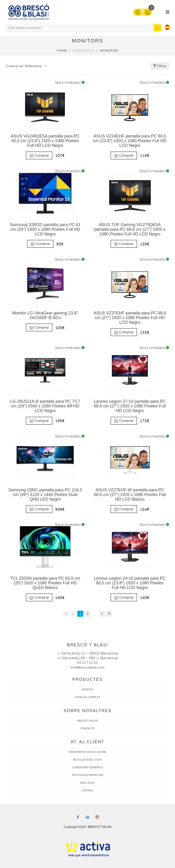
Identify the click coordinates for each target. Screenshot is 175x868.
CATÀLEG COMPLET (87, 697)
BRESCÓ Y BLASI (87, 721)
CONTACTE (88, 728)
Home (62, 51)
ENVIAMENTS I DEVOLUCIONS (87, 752)
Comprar (39, 156)
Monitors (109, 51)
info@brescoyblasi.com (87, 667)
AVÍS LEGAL (88, 783)
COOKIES (87, 790)
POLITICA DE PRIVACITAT (88, 775)
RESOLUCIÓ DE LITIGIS (87, 760)
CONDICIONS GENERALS (87, 767)
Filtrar (160, 66)
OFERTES (87, 689)
